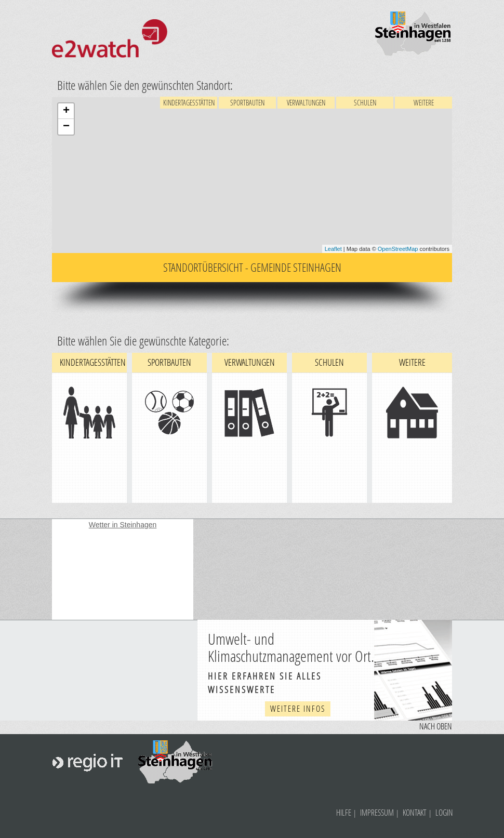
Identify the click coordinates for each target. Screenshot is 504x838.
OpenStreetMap (398, 249)
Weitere (424, 103)
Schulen (365, 103)
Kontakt (415, 812)
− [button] (66, 127)
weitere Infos (298, 708)
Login (444, 812)
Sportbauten (247, 103)
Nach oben (436, 726)
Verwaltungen (306, 103)
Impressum (377, 812)
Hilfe (344, 812)
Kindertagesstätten (189, 103)
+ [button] (66, 111)
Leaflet (333, 249)
